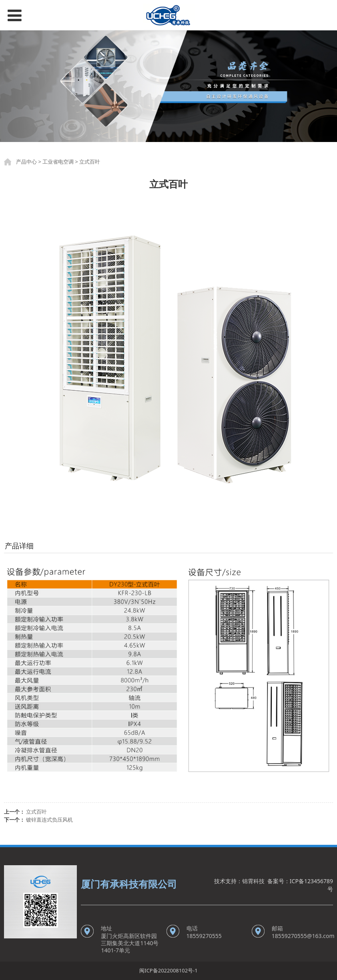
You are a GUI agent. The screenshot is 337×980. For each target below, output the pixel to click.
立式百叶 (36, 812)
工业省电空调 (58, 162)
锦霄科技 (253, 881)
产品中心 (26, 162)
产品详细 (19, 546)
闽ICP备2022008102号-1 (168, 970)
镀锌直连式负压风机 (49, 820)
